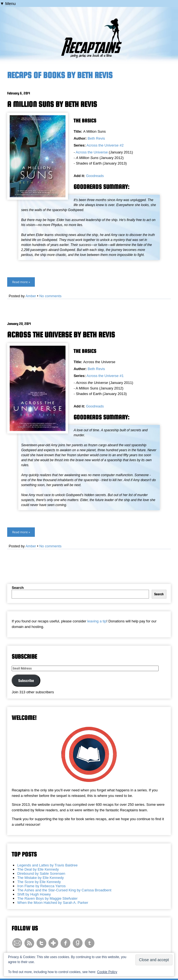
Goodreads (95, 176)
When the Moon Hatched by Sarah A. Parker (53, 903)
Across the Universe (92, 152)
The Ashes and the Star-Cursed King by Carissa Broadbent (64, 890)
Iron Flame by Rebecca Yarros (41, 886)
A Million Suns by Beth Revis (52, 104)
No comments (50, 296)
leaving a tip (97, 621)
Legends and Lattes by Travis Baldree (47, 865)
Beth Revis (96, 138)
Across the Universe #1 (105, 376)
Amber (31, 296)
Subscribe (26, 681)
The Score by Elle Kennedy (39, 882)
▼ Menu (8, 3)
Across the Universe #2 (105, 145)
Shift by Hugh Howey (34, 894)
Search (18, 588)
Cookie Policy (107, 972)
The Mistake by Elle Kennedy (40, 878)
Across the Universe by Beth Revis (61, 335)
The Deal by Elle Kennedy (38, 869)
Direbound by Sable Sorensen (41, 873)
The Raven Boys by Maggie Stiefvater (47, 898)
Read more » (21, 282)
